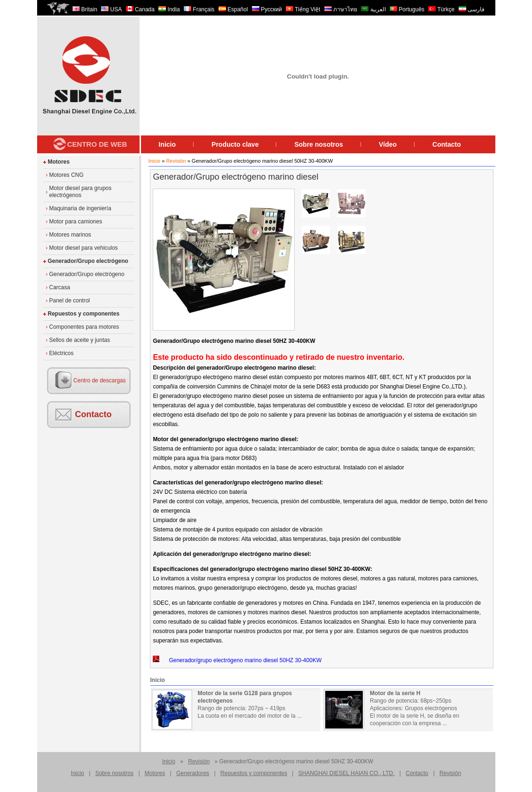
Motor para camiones (76, 222)
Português (407, 9)
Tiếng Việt (303, 9)
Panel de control (70, 301)
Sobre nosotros (318, 144)
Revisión (176, 161)
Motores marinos (70, 235)
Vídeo (388, 144)
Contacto (447, 144)
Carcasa (60, 287)
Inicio (168, 144)
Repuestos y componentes (84, 314)
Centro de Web (97, 144)
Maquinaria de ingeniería (80, 208)
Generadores (193, 773)
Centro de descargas (99, 380)
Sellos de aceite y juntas (80, 340)
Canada (140, 9)
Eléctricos (62, 353)
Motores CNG (66, 175)
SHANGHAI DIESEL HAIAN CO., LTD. (347, 773)
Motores (59, 162)
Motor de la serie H (395, 693)
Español (233, 9)
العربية (373, 9)
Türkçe (441, 9)
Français (199, 9)
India (169, 9)
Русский (267, 9)
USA (111, 9)
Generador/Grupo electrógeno (88, 261)
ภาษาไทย (341, 9)
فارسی (472, 9)
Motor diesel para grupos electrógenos (81, 192)
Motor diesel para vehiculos (84, 248)
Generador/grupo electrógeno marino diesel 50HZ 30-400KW (237, 660)
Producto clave (235, 144)
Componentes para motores (84, 327)
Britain (85, 9)
